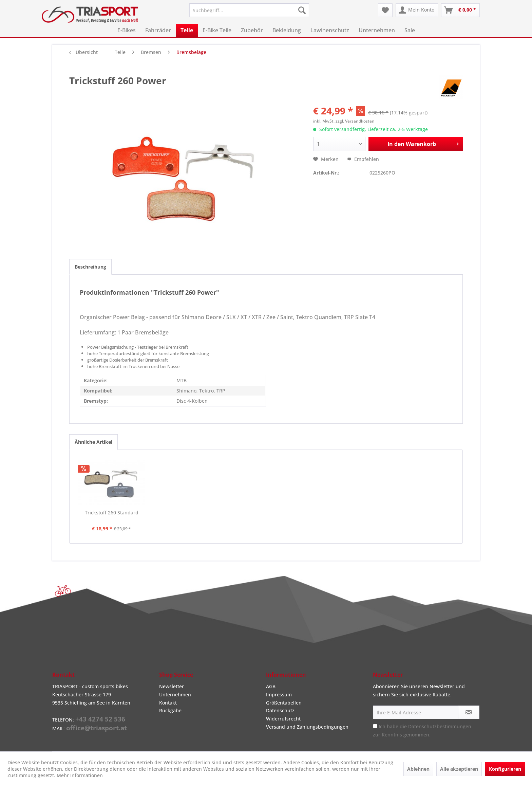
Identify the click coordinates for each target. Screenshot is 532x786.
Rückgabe (170, 710)
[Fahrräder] (158, 30)
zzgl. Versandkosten (355, 121)
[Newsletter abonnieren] (469, 712)
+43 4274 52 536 (100, 719)
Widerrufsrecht (283, 719)
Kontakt (168, 703)
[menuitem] (249, 10)
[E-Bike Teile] (217, 30)
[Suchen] (302, 10)
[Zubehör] (252, 30)
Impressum (279, 694)
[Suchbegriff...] (249, 10)
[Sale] (410, 30)
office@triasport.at (97, 728)
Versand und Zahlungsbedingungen (307, 727)
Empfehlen (363, 159)
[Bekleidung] (287, 30)
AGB (271, 686)
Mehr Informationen (80, 775)
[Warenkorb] (460, 10)
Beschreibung (90, 267)
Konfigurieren (505, 769)
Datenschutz (280, 710)
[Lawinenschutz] (330, 30)
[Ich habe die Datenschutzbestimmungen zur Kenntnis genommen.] (375, 726)
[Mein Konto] (417, 10)
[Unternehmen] (377, 30)
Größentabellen (284, 703)
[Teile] (187, 30)
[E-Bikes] (127, 30)
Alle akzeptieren (459, 769)
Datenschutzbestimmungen (440, 726)
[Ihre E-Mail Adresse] (416, 712)
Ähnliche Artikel (93, 442)
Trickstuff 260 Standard (112, 513)
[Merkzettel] (385, 10)
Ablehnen (418, 769)
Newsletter (172, 686)
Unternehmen (175, 694)
